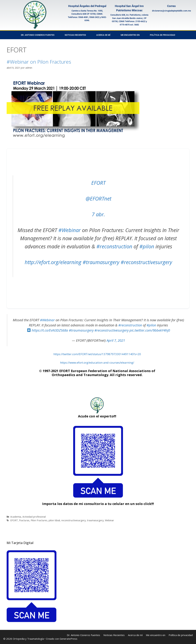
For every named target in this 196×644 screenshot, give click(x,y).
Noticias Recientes (75, 35)
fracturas (24, 520)
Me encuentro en (130, 35)
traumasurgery (95, 520)
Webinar (109, 520)
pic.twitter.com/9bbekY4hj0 (150, 330)
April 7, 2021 (116, 340)
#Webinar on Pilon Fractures (39, 62)
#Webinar (70, 230)
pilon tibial (54, 520)
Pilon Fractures (39, 520)
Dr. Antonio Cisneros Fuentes (38, 35)
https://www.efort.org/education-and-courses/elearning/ (97, 363)
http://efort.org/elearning (53, 262)
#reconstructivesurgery (146, 262)
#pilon (147, 246)
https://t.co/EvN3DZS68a (50, 330)
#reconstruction (114, 246)
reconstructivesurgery (73, 520)
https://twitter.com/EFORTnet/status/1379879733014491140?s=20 (97, 354)
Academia (16, 517)
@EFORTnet (98, 198)
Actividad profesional (34, 517)
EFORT (98, 183)
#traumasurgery (101, 262)
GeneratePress (68, 639)
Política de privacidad (162, 35)
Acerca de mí (103, 35)
